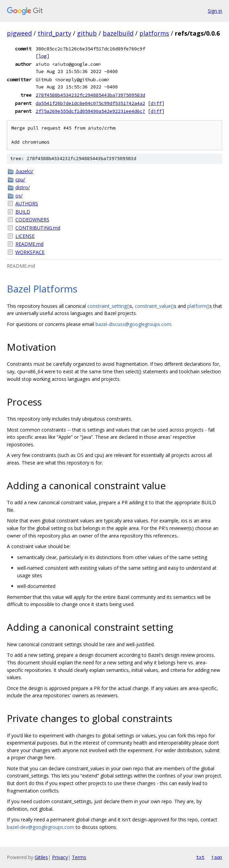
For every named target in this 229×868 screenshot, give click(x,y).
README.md (29, 244)
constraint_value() (154, 306)
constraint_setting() (109, 306)
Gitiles (41, 857)
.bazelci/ (24, 171)
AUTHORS (27, 203)
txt (200, 857)
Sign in (215, 11)
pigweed (19, 33)
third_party (54, 33)
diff (156, 103)
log (42, 56)
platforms (154, 33)
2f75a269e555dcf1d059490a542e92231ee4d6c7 (90, 111)
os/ (19, 196)
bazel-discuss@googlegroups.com (133, 324)
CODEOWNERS (32, 220)
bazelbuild (118, 33)
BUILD (23, 212)
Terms (79, 857)
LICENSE (25, 236)
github (87, 33)
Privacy (60, 857)
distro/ (23, 187)
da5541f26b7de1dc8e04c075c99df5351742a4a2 (90, 103)
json (217, 857)
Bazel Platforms (42, 289)
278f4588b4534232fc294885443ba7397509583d (90, 95)
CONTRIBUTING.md (38, 228)
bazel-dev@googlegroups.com (41, 827)
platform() (198, 306)
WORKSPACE (30, 252)
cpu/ (20, 179)
